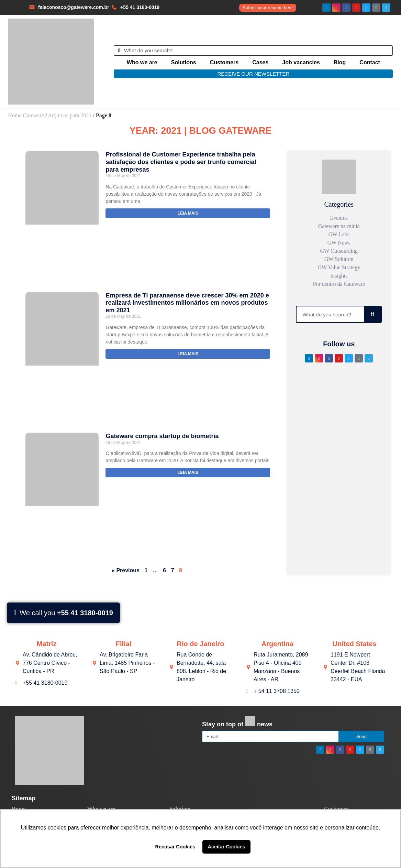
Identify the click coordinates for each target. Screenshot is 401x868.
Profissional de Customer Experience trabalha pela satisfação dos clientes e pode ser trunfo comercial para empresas (181, 162)
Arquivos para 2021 (70, 115)
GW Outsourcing (339, 251)
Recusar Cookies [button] (175, 847)
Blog (340, 62)
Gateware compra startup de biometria (162, 436)
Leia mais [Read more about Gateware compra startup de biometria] (188, 473)
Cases (260, 62)
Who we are (142, 62)
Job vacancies (301, 62)
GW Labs (339, 234)
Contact (370, 62)
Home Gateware (26, 115)
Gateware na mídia (339, 226)
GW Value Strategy (339, 267)
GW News (339, 243)
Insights (339, 276)
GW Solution (339, 259)
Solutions (184, 62)
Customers (224, 62)
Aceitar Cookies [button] (227, 847)
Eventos (339, 218)
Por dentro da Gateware (339, 284)
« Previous (126, 570)
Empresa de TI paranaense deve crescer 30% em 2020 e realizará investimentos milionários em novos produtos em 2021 (187, 303)
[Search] (372, 314)
